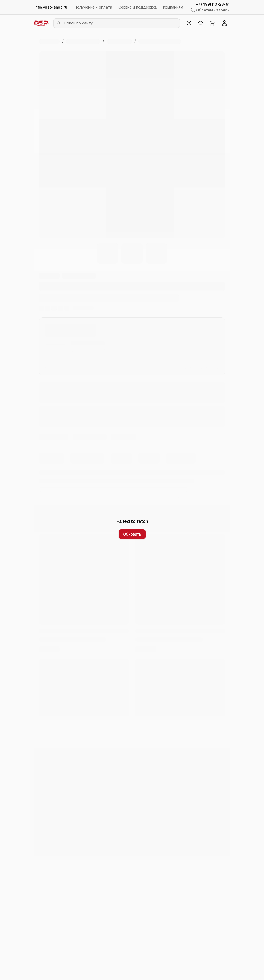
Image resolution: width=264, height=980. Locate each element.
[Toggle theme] (189, 23)
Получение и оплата (93, 7)
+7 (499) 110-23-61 (213, 4)
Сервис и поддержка (138, 7)
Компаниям (173, 7)
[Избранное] (201, 23)
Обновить (132, 534)
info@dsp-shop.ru (51, 7)
